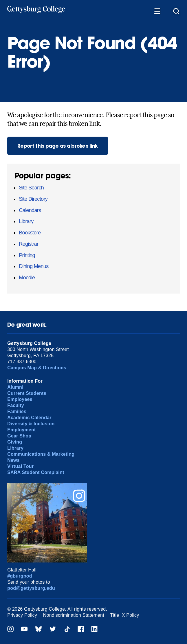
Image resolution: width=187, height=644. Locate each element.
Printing (27, 255)
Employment (21, 430)
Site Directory (33, 199)
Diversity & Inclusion (31, 424)
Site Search (31, 188)
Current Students (27, 393)
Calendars (30, 210)
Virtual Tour (20, 466)
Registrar (29, 244)
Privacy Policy (22, 615)
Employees (20, 399)
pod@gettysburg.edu (31, 588)
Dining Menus (34, 266)
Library (26, 221)
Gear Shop (19, 436)
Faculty (16, 405)
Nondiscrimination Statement (74, 615)
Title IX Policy (125, 615)
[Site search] (176, 11)
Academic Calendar (29, 418)
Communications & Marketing (41, 454)
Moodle (27, 278)
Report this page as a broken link (58, 146)
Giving (15, 442)
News (13, 460)
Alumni (15, 387)
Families (17, 411)
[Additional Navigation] (157, 11)
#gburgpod (20, 576)
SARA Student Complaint (36, 472)
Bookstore (30, 233)
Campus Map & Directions (37, 368)
